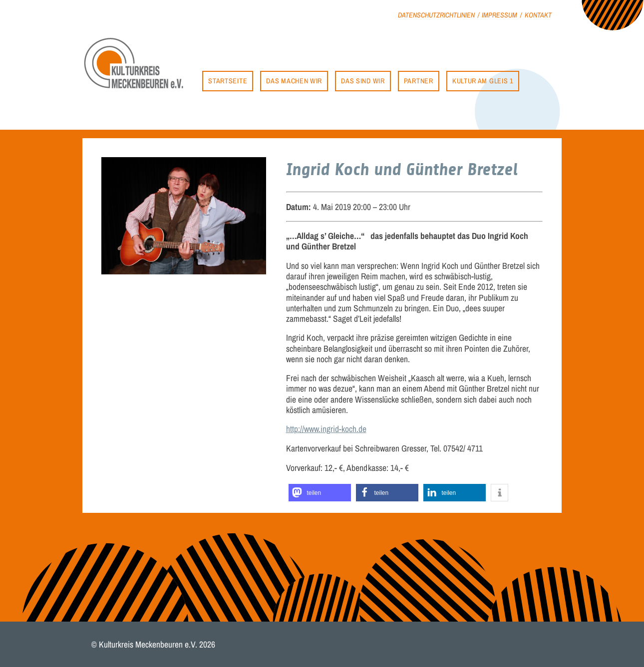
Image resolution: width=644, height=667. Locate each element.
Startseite (228, 81)
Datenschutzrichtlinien (436, 15)
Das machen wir (294, 81)
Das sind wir (363, 81)
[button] (320, 493)
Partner (419, 81)
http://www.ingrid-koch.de (326, 429)
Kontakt (538, 15)
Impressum (499, 15)
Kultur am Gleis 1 (483, 81)
